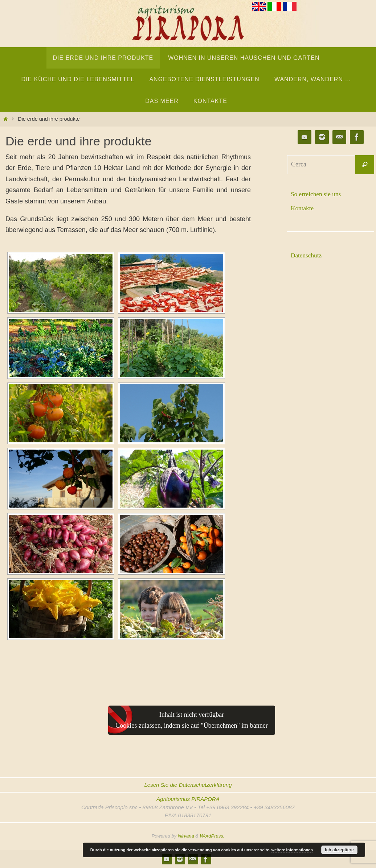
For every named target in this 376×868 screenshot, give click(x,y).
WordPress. (212, 836)
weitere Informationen (292, 850)
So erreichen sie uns (317, 194)
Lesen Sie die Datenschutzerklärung (188, 785)
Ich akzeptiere (339, 850)
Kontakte (303, 208)
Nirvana (186, 836)
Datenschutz (307, 255)
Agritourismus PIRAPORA (188, 799)
